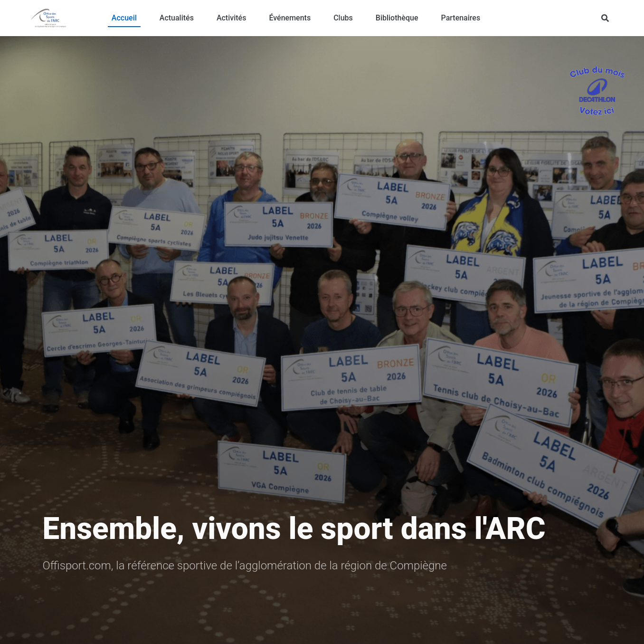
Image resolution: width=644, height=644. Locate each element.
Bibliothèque (397, 18)
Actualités (177, 18)
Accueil (124, 18)
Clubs (343, 18)
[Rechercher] (605, 18)
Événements (290, 18)
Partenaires (461, 18)
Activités (232, 18)
